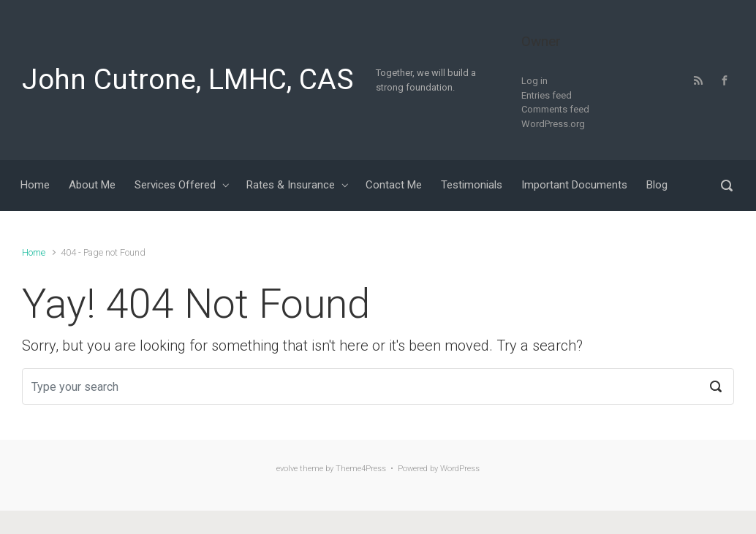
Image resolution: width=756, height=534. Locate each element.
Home (34, 252)
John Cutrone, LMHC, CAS (188, 80)
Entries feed (547, 95)
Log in (534, 81)
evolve (287, 469)
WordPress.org (553, 124)
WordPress (460, 469)
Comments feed (555, 109)
